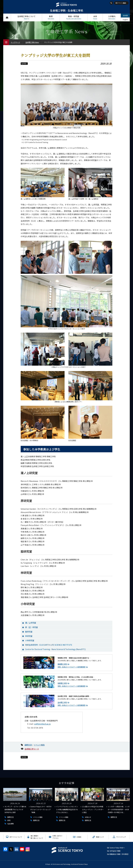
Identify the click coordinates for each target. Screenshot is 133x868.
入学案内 (112, 17)
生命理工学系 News (32, 42)
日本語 (125, 15)
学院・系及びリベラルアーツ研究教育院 (71, 667)
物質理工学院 (62, 683)
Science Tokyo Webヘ (117, 848)
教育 (51, 17)
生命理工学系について (26, 17)
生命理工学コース (32, 749)
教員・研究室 (74, 17)
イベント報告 (39, 745)
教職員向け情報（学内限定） (120, 854)
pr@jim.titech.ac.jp (42, 724)
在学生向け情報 (115, 851)
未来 (95, 17)
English (125, 19)
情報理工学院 (62, 664)
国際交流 (28, 745)
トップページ (7, 17)
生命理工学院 (62, 702)
